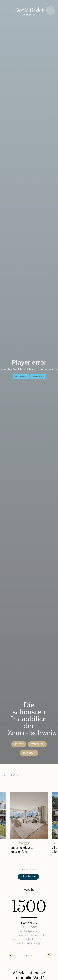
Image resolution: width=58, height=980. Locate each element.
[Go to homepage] (29, 12)
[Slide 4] (33, 869)
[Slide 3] (30, 869)
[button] (51, 11)
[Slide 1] (25, 869)
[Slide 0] (22, 869)
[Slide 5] (36, 869)
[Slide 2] (28, 869)
